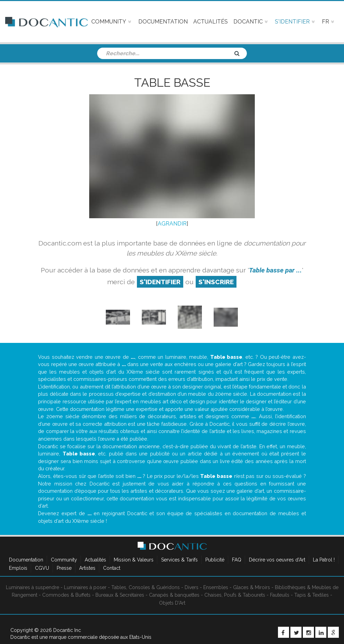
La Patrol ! (324, 560)
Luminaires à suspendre (32, 587)
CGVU (42, 568)
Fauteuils (280, 595)
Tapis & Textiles (312, 595)
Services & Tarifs (179, 560)
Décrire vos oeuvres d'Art (277, 560)
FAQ (237, 560)
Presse (64, 568)
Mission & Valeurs (134, 560)
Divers (192, 587)
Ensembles (216, 587)
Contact (112, 568)
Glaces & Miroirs (252, 587)
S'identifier (160, 282)
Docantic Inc (67, 630)
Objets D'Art (172, 603)
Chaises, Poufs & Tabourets (235, 595)
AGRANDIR (172, 224)
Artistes (87, 568)
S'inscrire (216, 282)
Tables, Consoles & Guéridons (146, 587)
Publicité (215, 560)
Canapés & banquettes (174, 595)
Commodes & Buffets (66, 595)
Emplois (18, 568)
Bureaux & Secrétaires (120, 595)
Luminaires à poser (85, 587)
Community (64, 560)
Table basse (172, 83)
